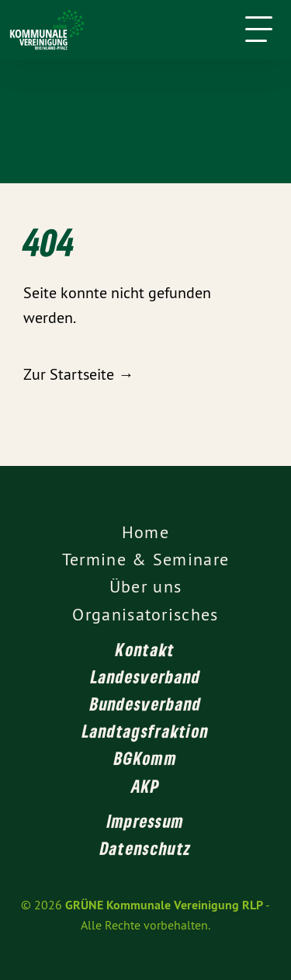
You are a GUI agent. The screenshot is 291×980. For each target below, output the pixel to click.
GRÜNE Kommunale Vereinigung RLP (164, 905)
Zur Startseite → (78, 374)
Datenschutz (145, 848)
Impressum (146, 821)
